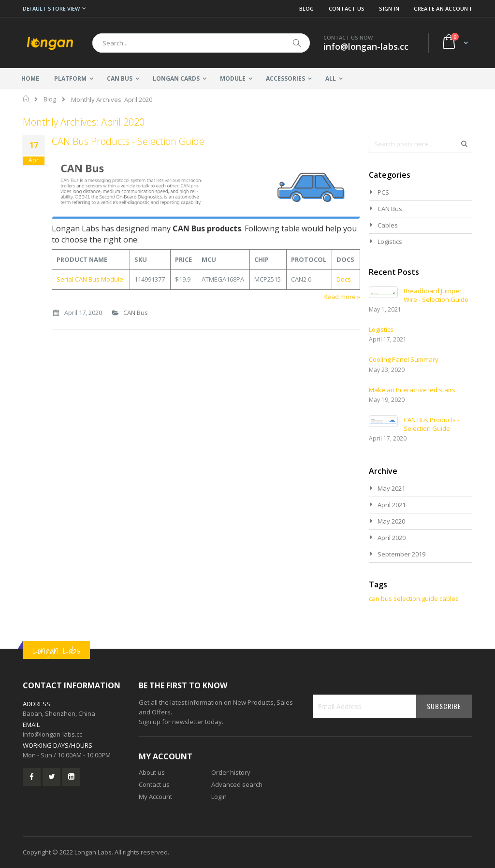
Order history (231, 772)
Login (219, 797)
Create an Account (443, 8)
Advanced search (237, 784)
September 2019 (401, 554)
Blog (307, 8)
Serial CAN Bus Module (90, 279)
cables (449, 598)
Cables (388, 225)
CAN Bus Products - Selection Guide (128, 141)
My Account (155, 797)
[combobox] (201, 43)
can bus (380, 598)
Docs (344, 279)
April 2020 (392, 538)
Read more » (342, 297)
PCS (383, 192)
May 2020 (391, 521)
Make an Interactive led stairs (412, 390)
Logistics (390, 242)
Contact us (154, 784)
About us (152, 772)
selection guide (416, 598)
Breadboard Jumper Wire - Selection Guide (436, 295)
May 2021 (391, 488)
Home (26, 99)
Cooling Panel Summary (404, 359)
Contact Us (347, 8)
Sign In (389, 8)
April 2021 (392, 505)
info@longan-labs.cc (52, 734)
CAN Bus (136, 313)
